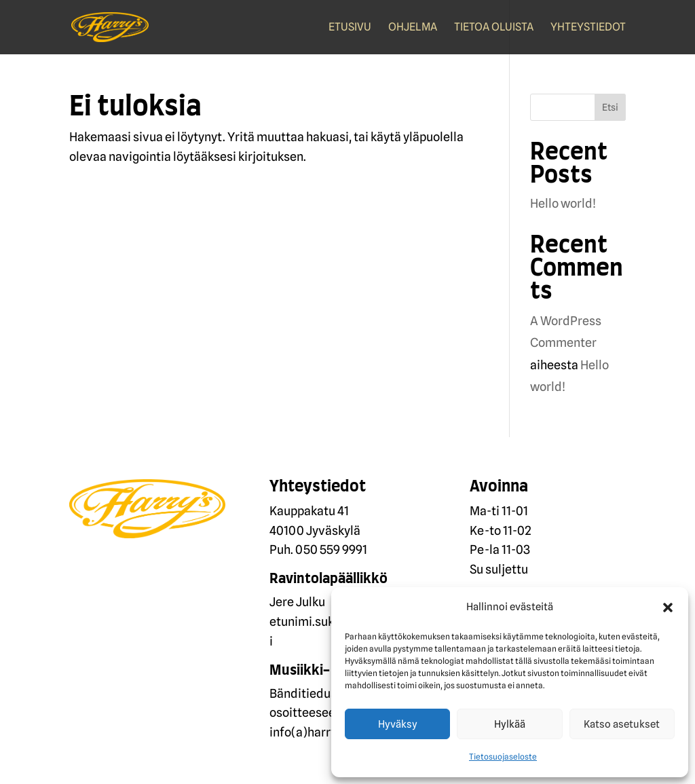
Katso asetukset (622, 724)
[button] (668, 608)
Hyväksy (398, 724)
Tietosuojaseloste (503, 757)
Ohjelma (413, 28)
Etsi (610, 107)
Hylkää (510, 724)
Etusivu (350, 28)
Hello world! (563, 203)
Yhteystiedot (588, 28)
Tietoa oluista (494, 28)
